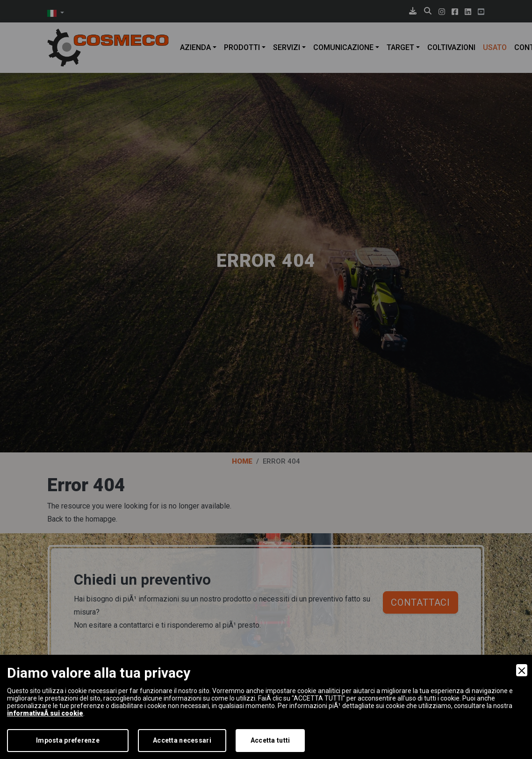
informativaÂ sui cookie (45, 713)
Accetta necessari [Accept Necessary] (182, 740)
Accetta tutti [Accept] (270, 740)
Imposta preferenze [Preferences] (68, 740)
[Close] (522, 670)
